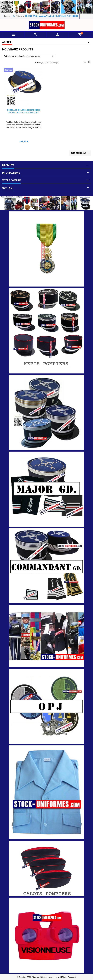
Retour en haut (80, 153)
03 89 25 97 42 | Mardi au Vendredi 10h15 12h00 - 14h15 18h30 (52, 16)
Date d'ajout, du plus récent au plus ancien (29, 56)
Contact (7, 16)
